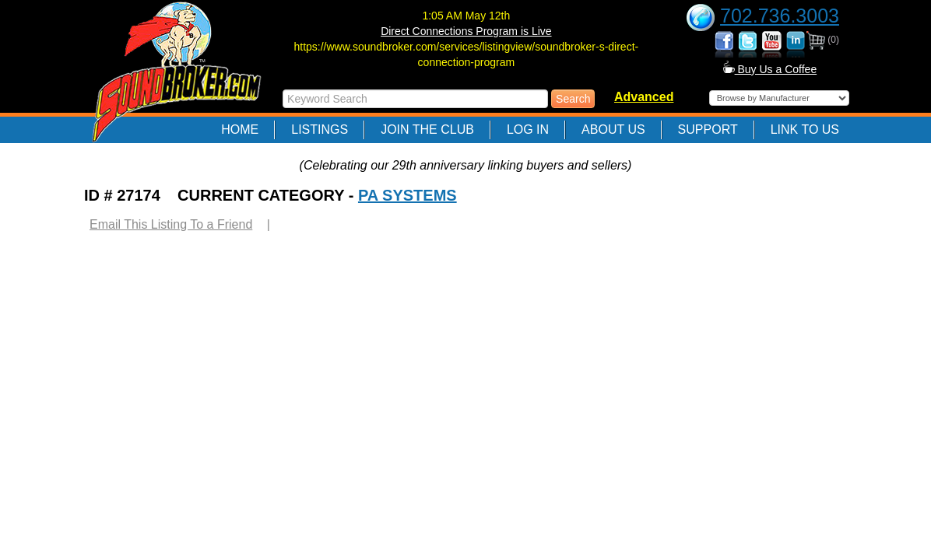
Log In (528, 129)
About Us (613, 129)
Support (708, 129)
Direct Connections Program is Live (466, 31)
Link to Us (805, 129)
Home (240, 129)
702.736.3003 (780, 16)
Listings (320, 129)
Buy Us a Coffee (770, 69)
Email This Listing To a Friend (171, 224)
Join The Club (427, 129)
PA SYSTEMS (408, 195)
